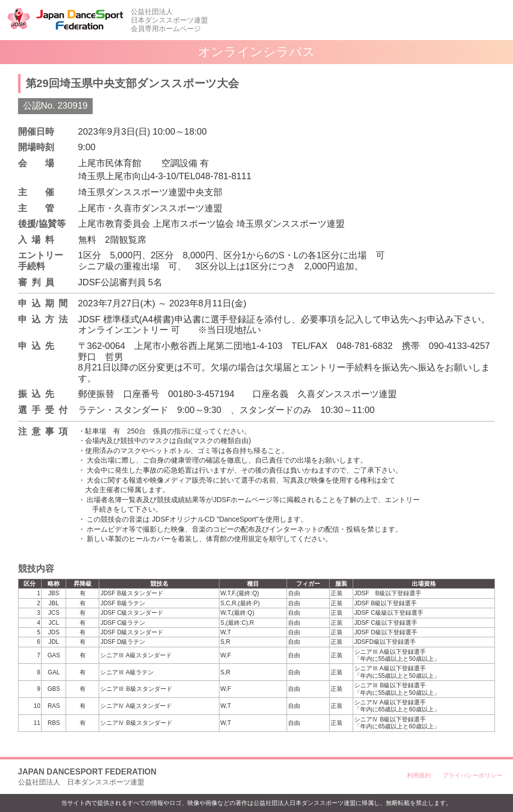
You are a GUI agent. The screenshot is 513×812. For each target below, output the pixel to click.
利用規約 (419, 775)
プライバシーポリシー (472, 775)
